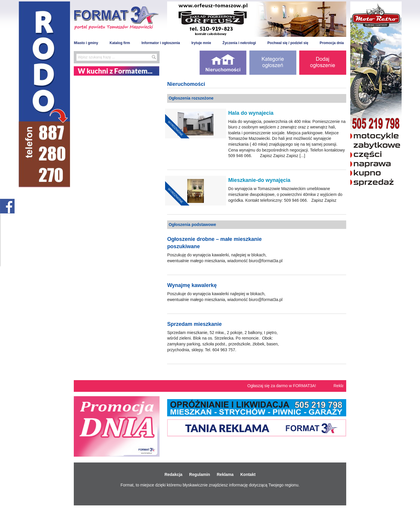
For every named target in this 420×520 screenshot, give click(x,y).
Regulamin (200, 474)
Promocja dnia (332, 43)
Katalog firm (120, 43)
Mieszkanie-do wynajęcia (259, 180)
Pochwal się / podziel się (288, 43)
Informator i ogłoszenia (161, 43)
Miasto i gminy (86, 43)
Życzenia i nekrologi (239, 43)
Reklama (225, 474)
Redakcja (173, 474)
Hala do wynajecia (251, 113)
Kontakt (248, 474)
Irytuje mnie (201, 43)
